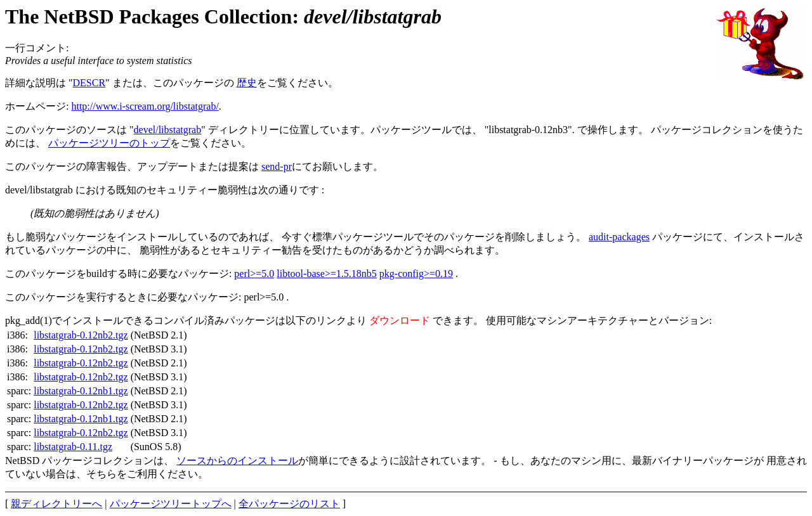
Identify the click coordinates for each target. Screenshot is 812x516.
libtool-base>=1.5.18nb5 (327, 274)
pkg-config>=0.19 (416, 274)
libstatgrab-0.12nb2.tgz (81, 335)
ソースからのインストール (237, 461)
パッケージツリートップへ (171, 504)
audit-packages (619, 237)
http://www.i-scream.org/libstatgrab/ (145, 106)
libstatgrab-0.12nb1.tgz (81, 391)
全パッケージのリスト (289, 504)
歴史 (247, 83)
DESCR (89, 83)
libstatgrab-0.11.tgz (73, 447)
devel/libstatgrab (168, 130)
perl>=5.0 (254, 274)
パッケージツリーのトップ (109, 143)
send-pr (277, 166)
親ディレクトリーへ (56, 504)
